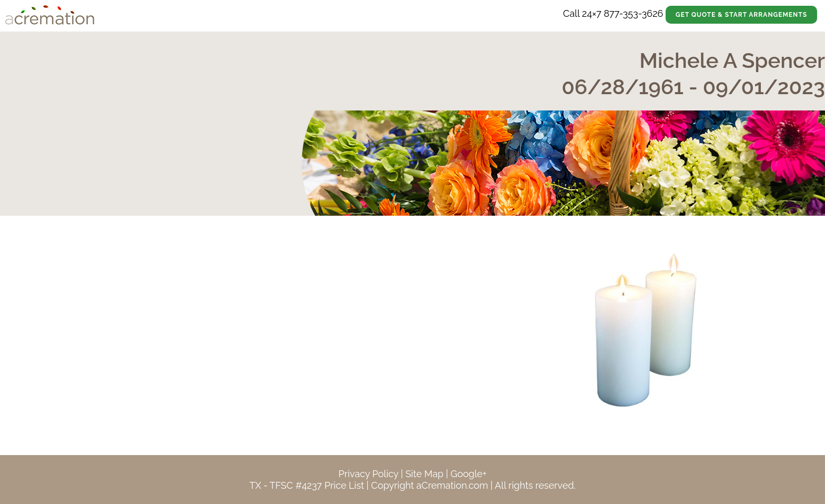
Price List (344, 485)
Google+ (468, 474)
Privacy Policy (368, 474)
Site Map (424, 474)
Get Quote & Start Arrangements (741, 15)
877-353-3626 (633, 13)
